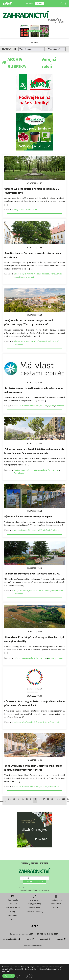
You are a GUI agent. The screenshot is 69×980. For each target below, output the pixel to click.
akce (16, 274)
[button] (35, 882)
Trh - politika (41, 722)
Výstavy (51, 406)
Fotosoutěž (13, 915)
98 (48, 799)
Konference (23, 590)
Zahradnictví (31, 209)
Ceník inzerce (56, 904)
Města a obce (19, 341)
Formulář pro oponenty (34, 912)
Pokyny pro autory (34, 904)
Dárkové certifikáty (13, 907)
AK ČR (31, 934)
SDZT (56, 934)
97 (44, 799)
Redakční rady (34, 908)
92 (23, 799)
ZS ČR (37, 934)
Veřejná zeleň (19, 209)
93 (27, 799)
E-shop (13, 911)
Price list (56, 907)
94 (31, 799)
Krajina (30, 274)
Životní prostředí (26, 277)
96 (40, 799)
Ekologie (22, 274)
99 (52, 799)
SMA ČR (50, 934)
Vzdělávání (60, 406)
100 (57, 799)
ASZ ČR (43, 934)
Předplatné (13, 903)
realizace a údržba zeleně (44, 274)
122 (64, 799)
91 (18, 799)
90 (14, 799)
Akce (13, 919)
